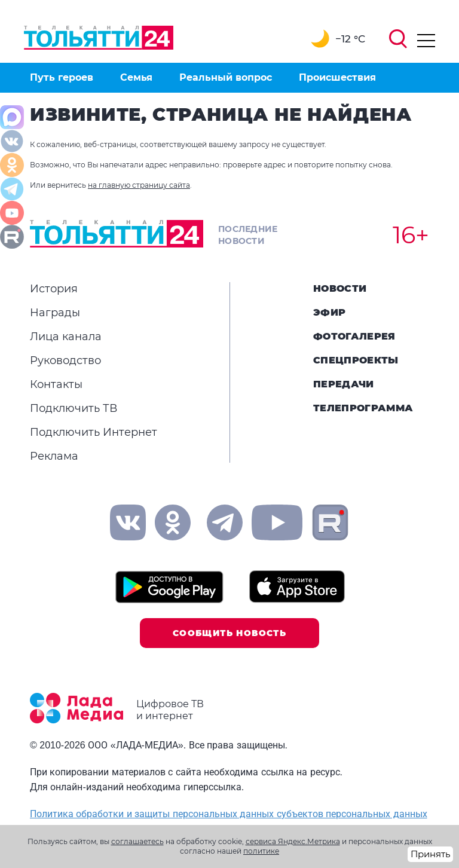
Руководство (65, 360)
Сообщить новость (229, 633)
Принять (430, 854)
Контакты (56, 384)
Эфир (329, 312)
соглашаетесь (137, 841)
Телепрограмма (363, 408)
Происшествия (337, 77)
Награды (55, 313)
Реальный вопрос (226, 77)
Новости (340, 288)
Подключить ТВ (74, 408)
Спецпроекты (356, 360)
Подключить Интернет (94, 432)
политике (261, 851)
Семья (136, 77)
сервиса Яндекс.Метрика (293, 841)
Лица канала (66, 337)
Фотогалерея (354, 336)
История (54, 289)
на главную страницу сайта (139, 185)
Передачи (344, 384)
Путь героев (62, 77)
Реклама (54, 456)
